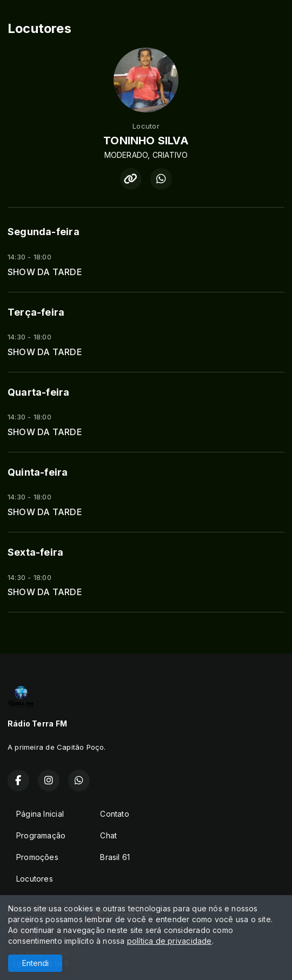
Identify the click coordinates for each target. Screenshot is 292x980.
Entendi (35, 963)
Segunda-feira (44, 232)
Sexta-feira (35, 552)
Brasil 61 (115, 857)
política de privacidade (170, 941)
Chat (108, 835)
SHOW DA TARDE (45, 272)
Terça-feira (36, 312)
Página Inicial (40, 814)
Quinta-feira (38, 472)
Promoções (37, 857)
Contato (114, 814)
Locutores (35, 879)
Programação (41, 835)
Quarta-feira (39, 392)
